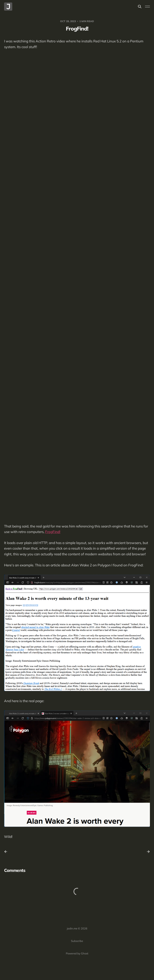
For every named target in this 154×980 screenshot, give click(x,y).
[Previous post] (7, 852)
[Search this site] (140, 7)
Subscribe (77, 941)
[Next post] (147, 852)
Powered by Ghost (77, 953)
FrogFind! (53, 532)
